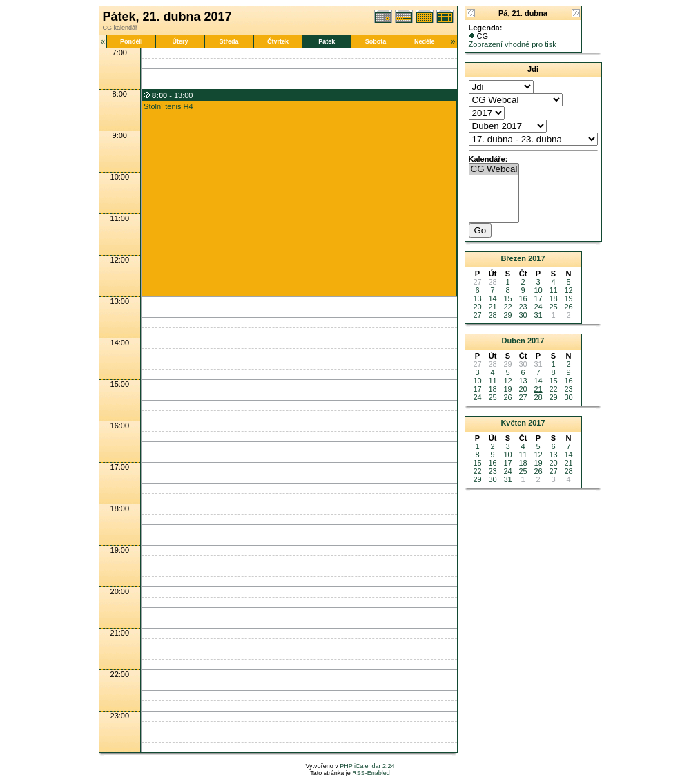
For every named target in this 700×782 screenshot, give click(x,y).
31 (538, 315)
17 (538, 298)
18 (553, 298)
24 (538, 307)
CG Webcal (494, 170)
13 (477, 298)
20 (477, 307)
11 (553, 290)
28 (492, 315)
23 (523, 307)
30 (523, 315)
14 (492, 298)
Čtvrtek (278, 41)
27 (477, 315)
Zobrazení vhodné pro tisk (513, 44)
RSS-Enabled (371, 773)
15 (507, 298)
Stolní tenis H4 (168, 106)
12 (568, 290)
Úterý (180, 41)
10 (538, 290)
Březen (513, 258)
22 (507, 307)
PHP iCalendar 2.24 (367, 766)
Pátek (327, 41)
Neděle (425, 41)
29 (507, 315)
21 (492, 307)
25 (553, 307)
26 (568, 307)
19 (568, 298)
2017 (536, 258)
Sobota (376, 41)
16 (523, 298)
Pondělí (132, 41)
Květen (513, 423)
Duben (514, 341)
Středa (229, 41)
